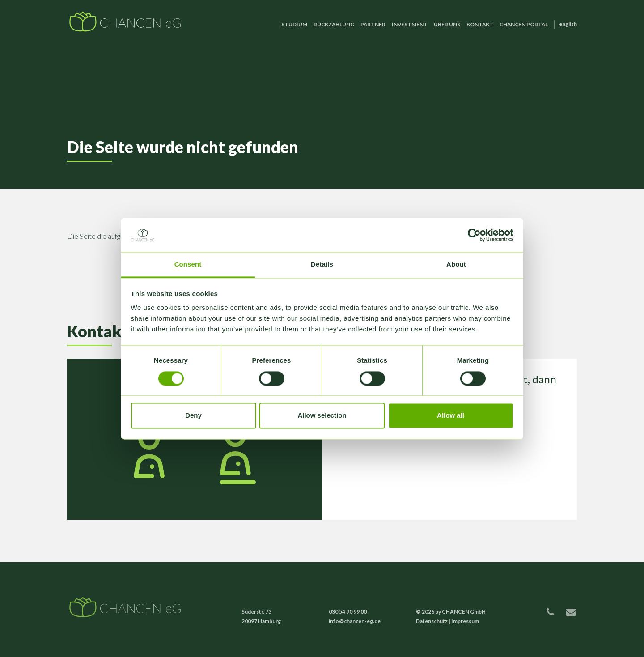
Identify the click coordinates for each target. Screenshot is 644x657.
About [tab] (456, 265)
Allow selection (322, 416)
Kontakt (480, 24)
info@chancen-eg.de (355, 621)
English (568, 24)
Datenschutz (432, 621)
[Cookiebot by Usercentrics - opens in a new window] (474, 235)
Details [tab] (322, 265)
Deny (193, 416)
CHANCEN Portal (524, 24)
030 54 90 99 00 (348, 612)
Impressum (465, 621)
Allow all (451, 416)
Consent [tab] (188, 265)
